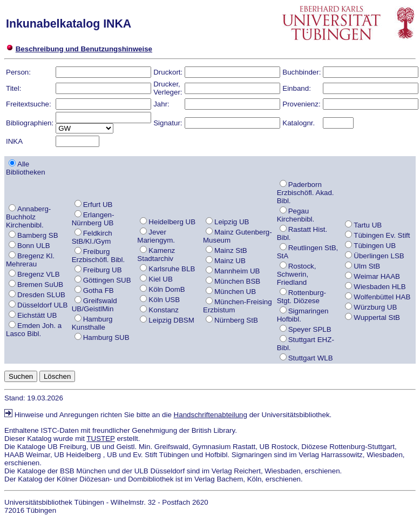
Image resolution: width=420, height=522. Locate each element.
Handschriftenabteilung (211, 415)
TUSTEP (100, 439)
